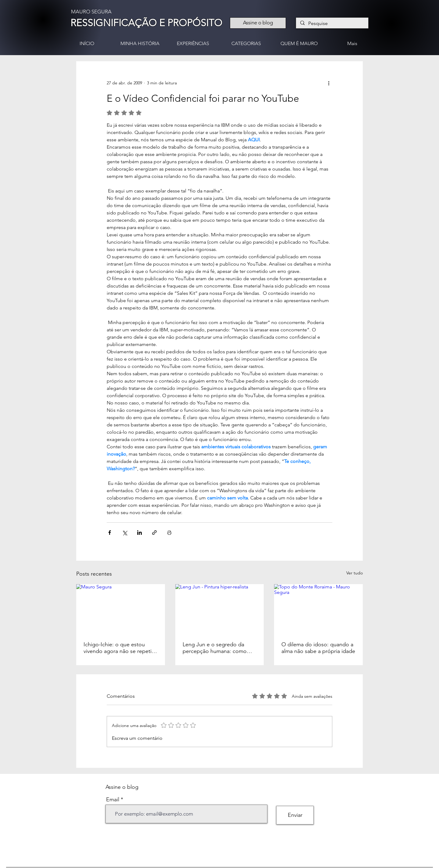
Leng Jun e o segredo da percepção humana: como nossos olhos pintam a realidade (215, 648)
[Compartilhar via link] (154, 533)
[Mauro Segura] (121, 609)
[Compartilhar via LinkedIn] (139, 533)
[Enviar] (295, 815)
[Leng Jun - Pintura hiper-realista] (220, 609)
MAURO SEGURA (91, 12)
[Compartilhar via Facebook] (110, 533)
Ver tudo (355, 573)
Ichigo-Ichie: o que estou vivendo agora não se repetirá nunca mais (120, 648)
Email (113, 799)
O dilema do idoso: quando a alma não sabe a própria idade (318, 648)
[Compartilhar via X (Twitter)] (125, 533)
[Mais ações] (329, 83)
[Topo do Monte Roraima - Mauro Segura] (318, 609)
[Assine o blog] (258, 23)
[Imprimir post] (169, 533)
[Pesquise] (332, 23)
